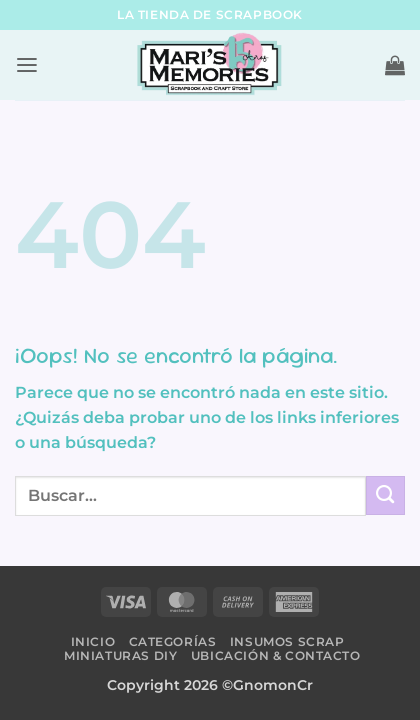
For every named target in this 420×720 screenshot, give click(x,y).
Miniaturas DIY (120, 655)
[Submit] (385, 495)
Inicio (93, 641)
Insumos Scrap (287, 641)
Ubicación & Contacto (276, 655)
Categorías (173, 641)
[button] (27, 65)
